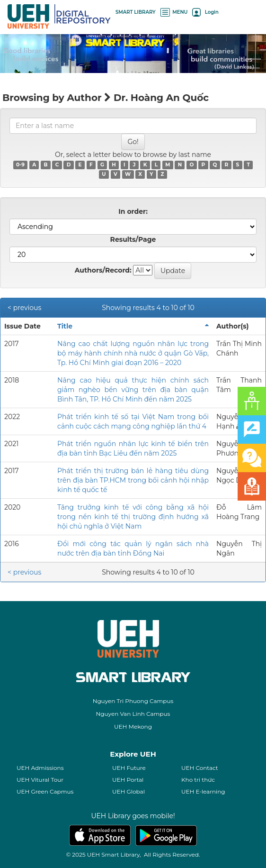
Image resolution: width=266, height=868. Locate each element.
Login (205, 12)
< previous (24, 308)
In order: (133, 211)
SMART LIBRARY (136, 12)
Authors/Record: (103, 270)
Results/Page (133, 239)
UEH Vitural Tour (40, 780)
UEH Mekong (133, 726)
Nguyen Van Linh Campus (133, 714)
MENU (174, 12)
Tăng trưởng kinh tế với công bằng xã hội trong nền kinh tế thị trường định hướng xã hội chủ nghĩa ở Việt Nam (133, 517)
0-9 (20, 165)
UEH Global (129, 791)
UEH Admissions (40, 768)
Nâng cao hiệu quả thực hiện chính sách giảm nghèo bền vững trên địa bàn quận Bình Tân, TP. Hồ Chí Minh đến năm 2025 (133, 390)
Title (65, 326)
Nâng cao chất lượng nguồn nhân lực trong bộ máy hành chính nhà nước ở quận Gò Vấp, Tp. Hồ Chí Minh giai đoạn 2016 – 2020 (133, 353)
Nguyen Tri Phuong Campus (133, 701)
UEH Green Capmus (45, 791)
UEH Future (129, 768)
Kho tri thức (198, 780)
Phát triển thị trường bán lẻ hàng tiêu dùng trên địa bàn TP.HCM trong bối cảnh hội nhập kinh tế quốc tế (133, 480)
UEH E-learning (203, 791)
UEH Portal (128, 780)
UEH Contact (200, 768)
